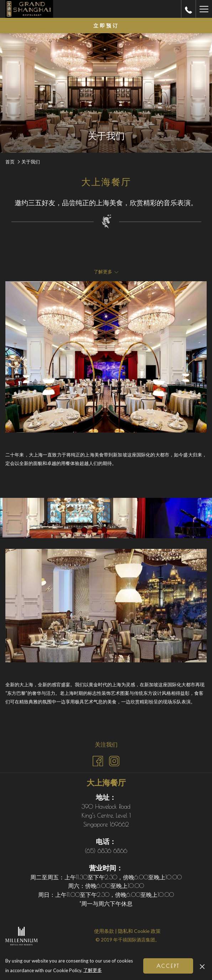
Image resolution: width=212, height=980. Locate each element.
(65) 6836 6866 (106, 851)
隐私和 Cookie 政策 (139, 931)
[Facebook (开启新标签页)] (98, 760)
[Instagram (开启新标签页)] (114, 760)
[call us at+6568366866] (188, 9)
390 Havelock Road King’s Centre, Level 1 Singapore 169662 (106, 815)
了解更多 (93, 970)
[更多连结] (204, 9)
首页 (10, 162)
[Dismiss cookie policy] (202, 966)
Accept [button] (168, 966)
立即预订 (106, 26)
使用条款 (104, 931)
